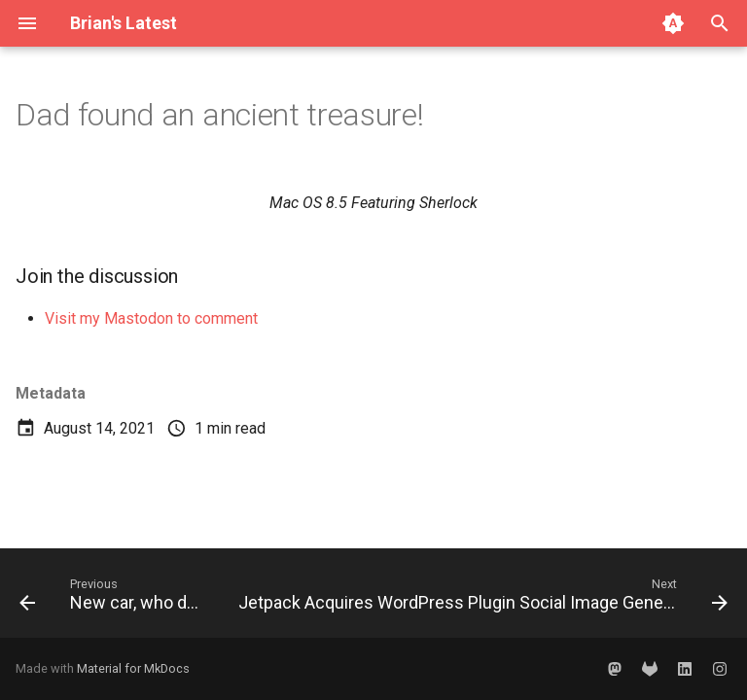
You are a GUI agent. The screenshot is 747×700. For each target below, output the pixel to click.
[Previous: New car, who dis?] (111, 599)
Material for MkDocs (133, 668)
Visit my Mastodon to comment (151, 318)
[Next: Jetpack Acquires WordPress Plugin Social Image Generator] (481, 599)
